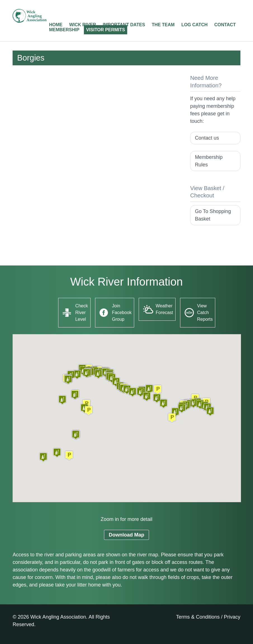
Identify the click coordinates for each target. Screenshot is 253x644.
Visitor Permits (106, 30)
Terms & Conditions (198, 617)
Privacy (232, 617)
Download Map (127, 535)
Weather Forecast (164, 309)
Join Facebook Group (122, 313)
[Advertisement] (97, 113)
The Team (163, 25)
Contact (225, 25)
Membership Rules (209, 161)
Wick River (82, 25)
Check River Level (81, 313)
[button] (69, 455)
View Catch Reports (205, 313)
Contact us (207, 138)
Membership (64, 30)
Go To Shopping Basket (213, 215)
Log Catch (195, 25)
